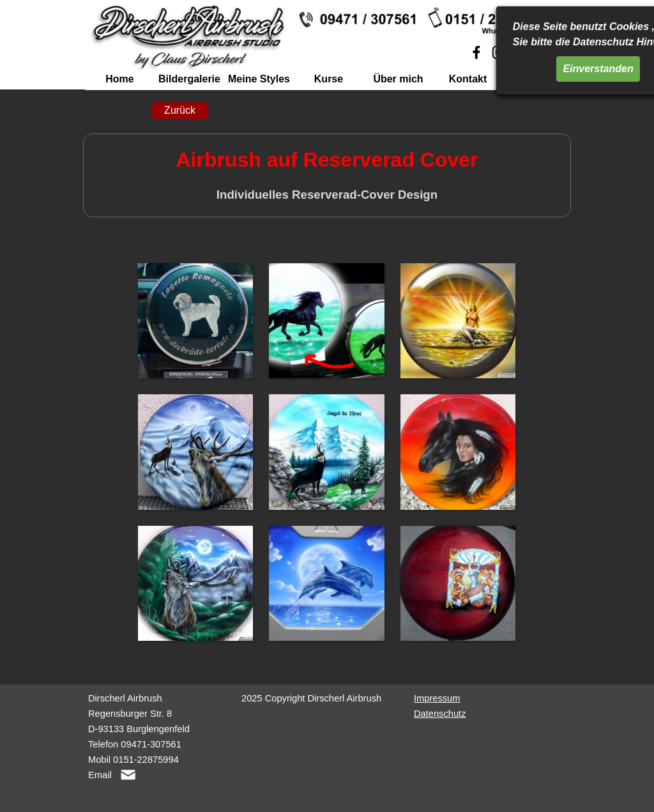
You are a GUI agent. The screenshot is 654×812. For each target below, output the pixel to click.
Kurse (329, 79)
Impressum (437, 698)
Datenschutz (440, 714)
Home (119, 79)
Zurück (180, 110)
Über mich (398, 79)
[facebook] (476, 52)
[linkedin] (544, 52)
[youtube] (521, 52)
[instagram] (499, 52)
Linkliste (537, 79)
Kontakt (468, 79)
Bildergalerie (189, 79)
